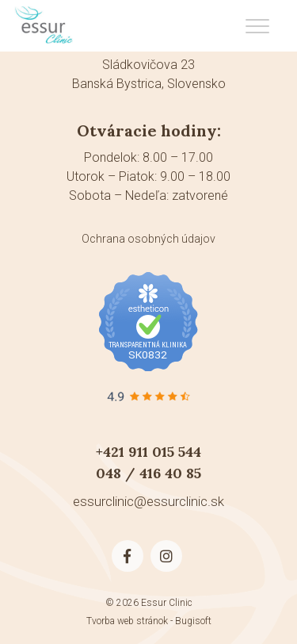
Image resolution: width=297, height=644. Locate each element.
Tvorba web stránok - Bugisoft (149, 621)
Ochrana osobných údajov (148, 239)
